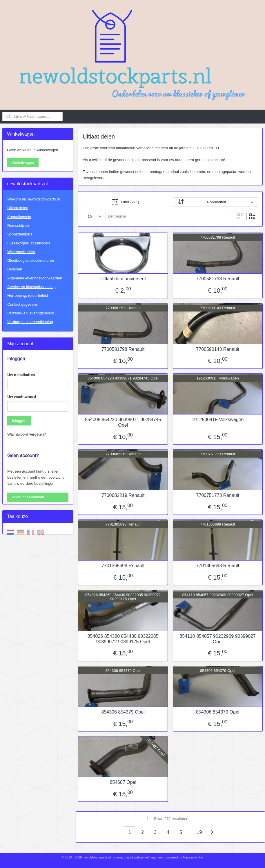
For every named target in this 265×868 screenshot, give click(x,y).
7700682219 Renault (123, 495)
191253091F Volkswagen (218, 420)
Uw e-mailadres (21, 375)
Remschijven (18, 225)
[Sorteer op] (215, 202)
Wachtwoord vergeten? (27, 434)
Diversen (15, 269)
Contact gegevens (22, 304)
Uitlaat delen (18, 208)
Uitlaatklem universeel (123, 279)
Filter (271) (125, 202)
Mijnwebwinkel (193, 857)
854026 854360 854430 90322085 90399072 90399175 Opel (123, 639)
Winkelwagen (23, 162)
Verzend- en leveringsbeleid (30, 313)
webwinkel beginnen (148, 857)
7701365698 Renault (123, 566)
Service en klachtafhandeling (31, 287)
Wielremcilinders (21, 252)
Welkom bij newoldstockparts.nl (33, 199)
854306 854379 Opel (123, 712)
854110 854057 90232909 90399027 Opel (218, 639)
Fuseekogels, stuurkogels (29, 243)
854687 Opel (123, 782)
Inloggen (19, 421)
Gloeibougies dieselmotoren (31, 260)
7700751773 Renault (218, 495)
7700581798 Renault (218, 279)
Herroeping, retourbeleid (28, 295)
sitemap (119, 857)
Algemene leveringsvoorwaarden (35, 278)
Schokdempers (20, 234)
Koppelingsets (19, 217)
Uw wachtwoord (22, 397)
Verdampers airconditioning (30, 322)
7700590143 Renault (218, 349)
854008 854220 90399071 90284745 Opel (123, 422)
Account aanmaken (28, 497)
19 (199, 832)
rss (129, 857)
